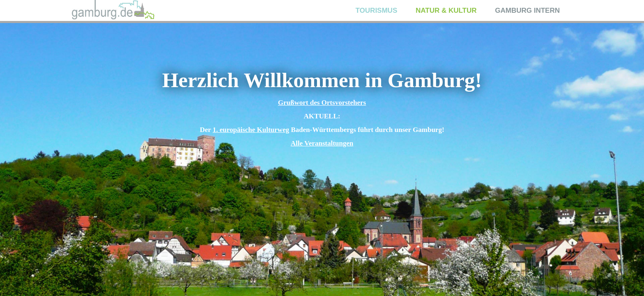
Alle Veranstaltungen (322, 143)
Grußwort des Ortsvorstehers (322, 103)
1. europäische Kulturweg (251, 130)
